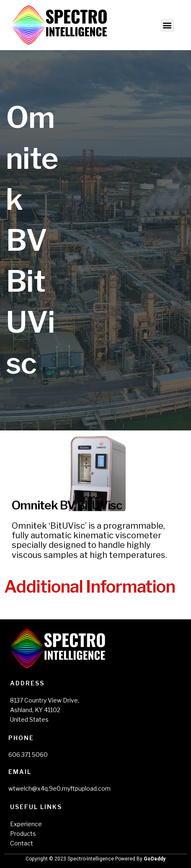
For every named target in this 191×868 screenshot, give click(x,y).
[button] (167, 25)
